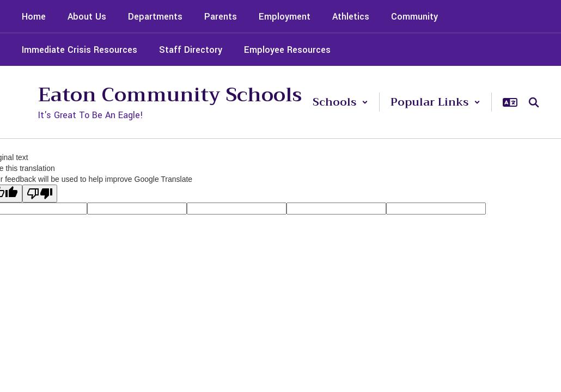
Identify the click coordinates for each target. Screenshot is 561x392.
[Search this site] (534, 102)
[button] (340, 102)
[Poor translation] (40, 194)
